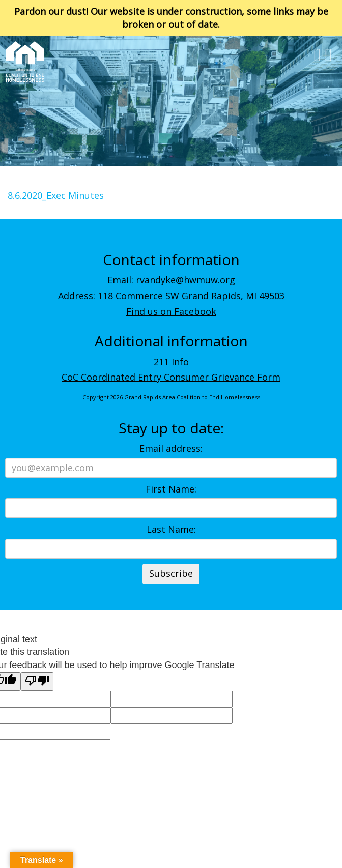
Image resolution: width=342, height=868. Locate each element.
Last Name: (171, 529)
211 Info (171, 362)
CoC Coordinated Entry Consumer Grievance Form (171, 377)
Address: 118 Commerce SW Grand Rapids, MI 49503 (171, 296)
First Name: (171, 489)
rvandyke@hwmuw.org (186, 280)
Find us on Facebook (171, 311)
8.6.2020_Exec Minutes (56, 195)
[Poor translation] (37, 682)
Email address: (171, 448)
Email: (171, 280)
